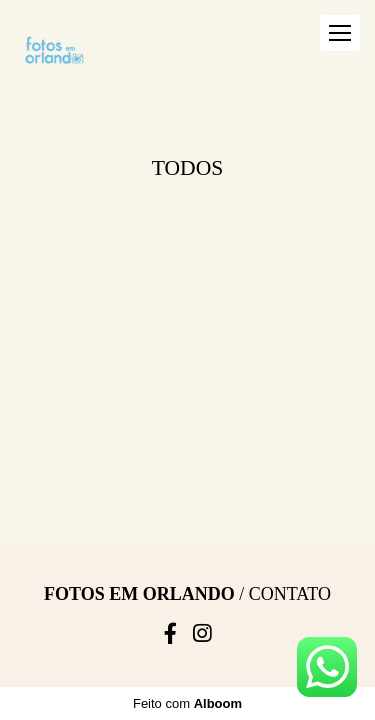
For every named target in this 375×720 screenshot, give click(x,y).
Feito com (187, 441)
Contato (290, 329)
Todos (188, 168)
